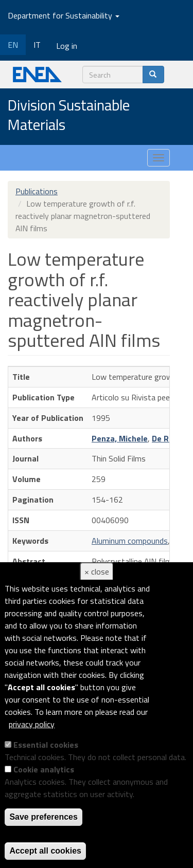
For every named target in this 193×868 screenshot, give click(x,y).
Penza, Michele (120, 438)
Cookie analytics (44, 769)
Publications (37, 191)
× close (97, 571)
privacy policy (32, 724)
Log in (67, 46)
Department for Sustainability (64, 15)
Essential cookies (46, 745)
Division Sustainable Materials (69, 115)
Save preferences (43, 817)
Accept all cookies (45, 851)
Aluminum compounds (130, 541)
